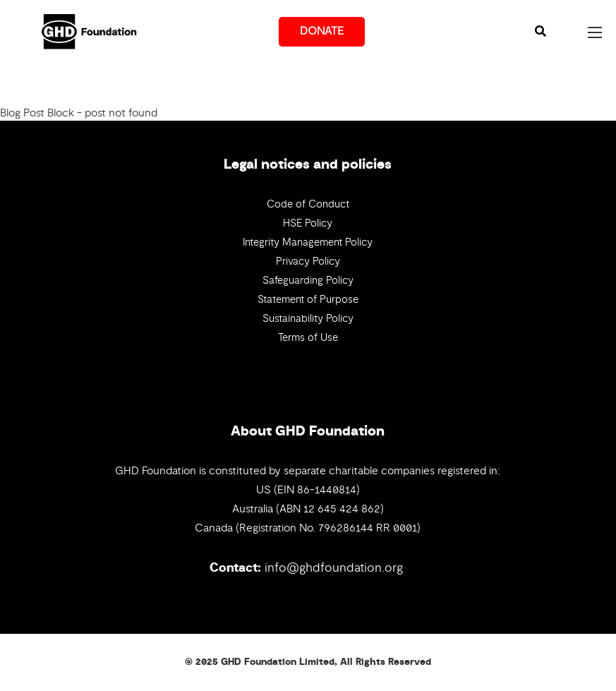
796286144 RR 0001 (368, 528)
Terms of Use (308, 337)
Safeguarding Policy (308, 280)
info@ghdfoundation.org (334, 567)
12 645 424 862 (342, 509)
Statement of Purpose (308, 299)
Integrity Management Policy (308, 242)
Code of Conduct (308, 204)
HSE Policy (308, 223)
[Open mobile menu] (595, 32)
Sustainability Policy (308, 318)
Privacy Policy (308, 261)
